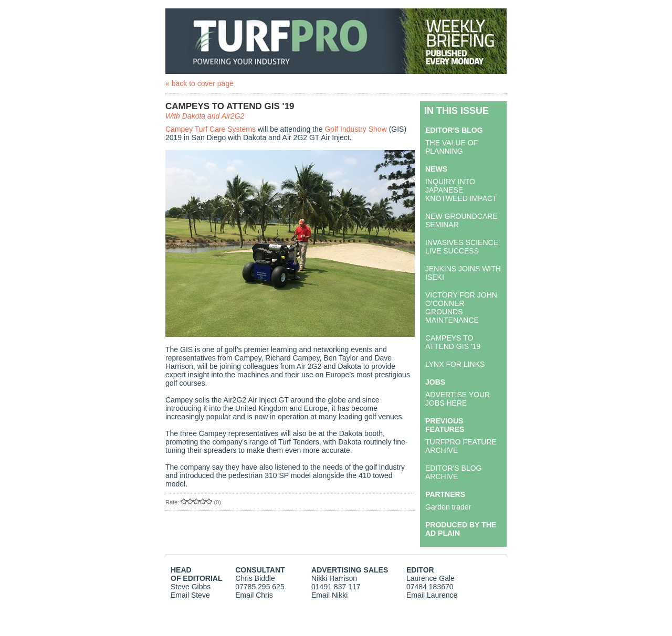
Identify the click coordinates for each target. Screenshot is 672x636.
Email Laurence (432, 595)
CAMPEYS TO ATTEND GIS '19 (453, 342)
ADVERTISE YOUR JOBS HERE (458, 399)
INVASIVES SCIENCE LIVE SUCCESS (462, 247)
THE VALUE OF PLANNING (451, 147)
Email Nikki (329, 595)
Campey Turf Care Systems (211, 129)
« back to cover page (199, 83)
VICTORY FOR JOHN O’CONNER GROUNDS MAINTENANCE (461, 308)
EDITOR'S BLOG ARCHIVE (453, 472)
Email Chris (254, 595)
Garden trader (448, 507)
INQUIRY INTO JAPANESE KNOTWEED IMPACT (461, 190)
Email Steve (190, 595)
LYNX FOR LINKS (455, 364)
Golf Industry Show (355, 129)
